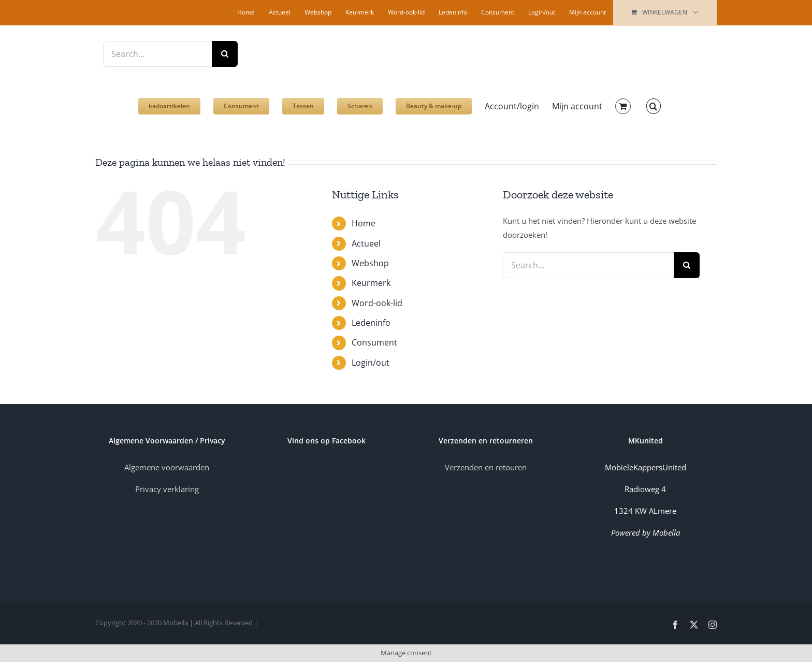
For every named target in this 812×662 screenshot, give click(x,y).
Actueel (366, 243)
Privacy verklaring (167, 489)
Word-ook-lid (377, 303)
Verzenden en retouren (486, 467)
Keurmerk (371, 283)
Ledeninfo (371, 323)
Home (364, 223)
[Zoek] (225, 54)
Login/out (371, 363)
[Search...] (157, 54)
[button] (654, 101)
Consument (374, 342)
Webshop (370, 263)
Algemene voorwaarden (167, 467)
